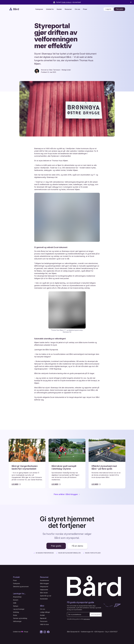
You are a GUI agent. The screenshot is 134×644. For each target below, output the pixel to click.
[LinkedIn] (41, 632)
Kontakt (42, 615)
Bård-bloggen (44, 584)
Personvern (44, 621)
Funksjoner (16, 584)
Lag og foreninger (19, 609)
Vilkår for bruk (44, 624)
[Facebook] (48, 632)
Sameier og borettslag (20, 618)
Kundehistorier (45, 580)
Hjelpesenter (44, 590)
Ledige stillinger (45, 612)
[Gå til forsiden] (94, 586)
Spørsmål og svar (46, 596)
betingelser (87, 619)
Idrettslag (16, 612)
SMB (15, 603)
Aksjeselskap (17, 597)
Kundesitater (44, 599)
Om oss (43, 609)
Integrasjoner (44, 587)
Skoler (15, 615)
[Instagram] (45, 632)
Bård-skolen (44, 593)
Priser (85, 9)
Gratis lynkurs (66, 2)
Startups (16, 606)
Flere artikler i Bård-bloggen (67, 494)
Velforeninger (17, 621)
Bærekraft (43, 618)
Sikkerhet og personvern (21, 587)
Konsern (16, 600)
